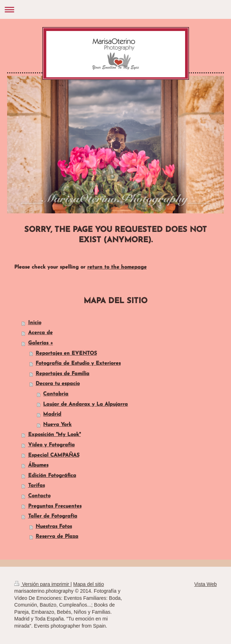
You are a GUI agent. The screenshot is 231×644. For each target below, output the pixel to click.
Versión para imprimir (42, 584)
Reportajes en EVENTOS (66, 354)
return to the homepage (117, 267)
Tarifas (36, 486)
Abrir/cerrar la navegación (115, 9)
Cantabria (56, 394)
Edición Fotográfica (52, 476)
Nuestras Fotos (54, 527)
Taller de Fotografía (53, 516)
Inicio (35, 323)
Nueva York (57, 425)
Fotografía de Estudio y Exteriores (78, 363)
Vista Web (206, 584)
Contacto (39, 496)
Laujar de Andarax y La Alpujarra (85, 404)
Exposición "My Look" (54, 435)
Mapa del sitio (89, 584)
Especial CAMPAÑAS (54, 455)
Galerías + (41, 343)
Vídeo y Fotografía (51, 445)
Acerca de (40, 333)
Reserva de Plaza (57, 537)
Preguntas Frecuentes (55, 506)
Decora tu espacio (58, 384)
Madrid (52, 414)
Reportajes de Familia (62, 374)
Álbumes (38, 465)
